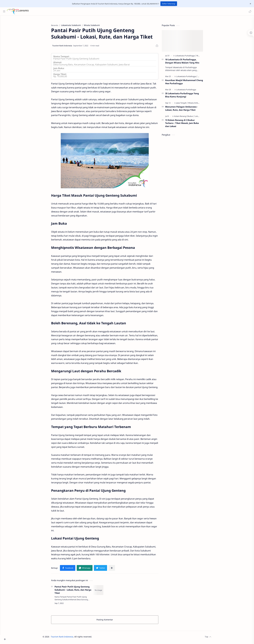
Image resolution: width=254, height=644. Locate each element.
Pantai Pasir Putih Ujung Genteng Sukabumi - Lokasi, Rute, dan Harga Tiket (78, 591)
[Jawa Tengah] (187, 104)
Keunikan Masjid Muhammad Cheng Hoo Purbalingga (189, 83)
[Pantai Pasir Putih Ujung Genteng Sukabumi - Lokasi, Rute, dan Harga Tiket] (103, 591)
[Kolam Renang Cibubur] (189, 117)
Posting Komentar (110, 621)
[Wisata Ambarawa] (201, 104)
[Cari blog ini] (57, 11)
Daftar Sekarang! (169, 4)
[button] (249, 11)
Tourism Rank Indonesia (67, 638)
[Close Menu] (250, 4)
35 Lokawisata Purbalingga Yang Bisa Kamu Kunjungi (187, 96)
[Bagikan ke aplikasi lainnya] (117, 569)
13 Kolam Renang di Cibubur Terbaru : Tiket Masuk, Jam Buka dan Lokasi (187, 124)
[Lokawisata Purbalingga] (191, 57)
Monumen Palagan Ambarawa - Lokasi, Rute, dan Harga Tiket (187, 110)
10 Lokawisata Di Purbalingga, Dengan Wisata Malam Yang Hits (187, 62)
